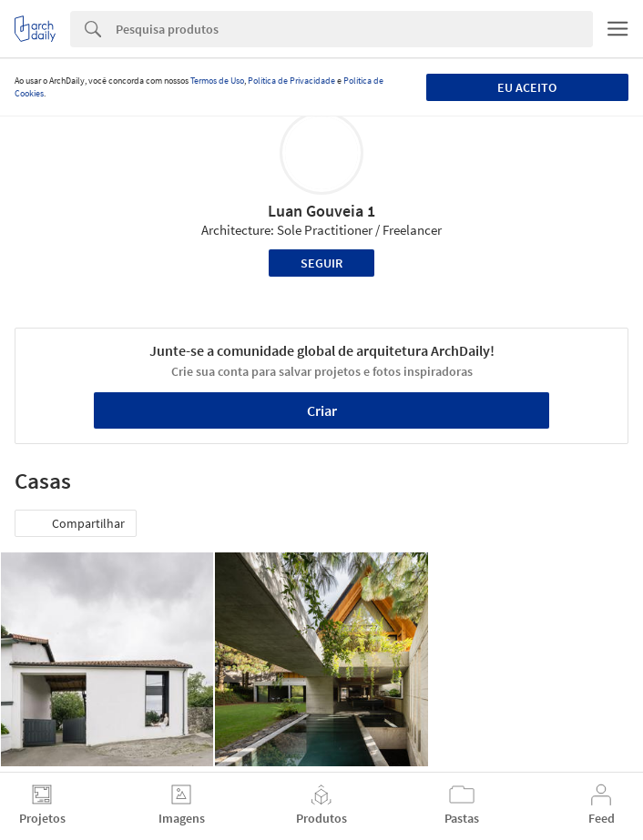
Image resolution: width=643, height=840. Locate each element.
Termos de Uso (217, 81)
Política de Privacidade (291, 81)
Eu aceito (527, 87)
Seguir (321, 263)
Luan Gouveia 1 (321, 211)
